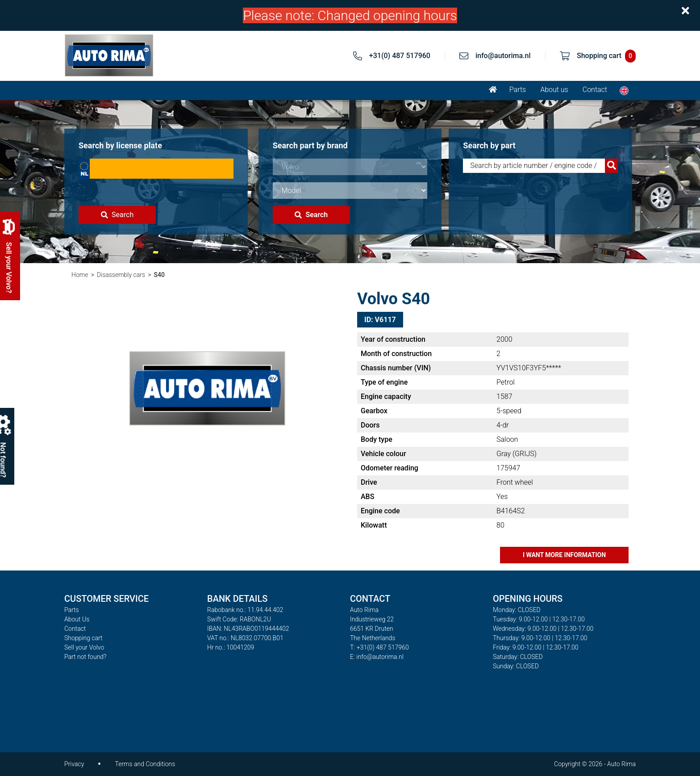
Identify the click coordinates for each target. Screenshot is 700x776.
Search (117, 215)
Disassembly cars (121, 275)
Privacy (74, 764)
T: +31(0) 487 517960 (379, 647)
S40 (159, 275)
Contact (595, 90)
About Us (77, 619)
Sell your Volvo (84, 647)
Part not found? (85, 657)
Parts (518, 90)
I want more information (564, 555)
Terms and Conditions (145, 764)
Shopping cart (83, 638)
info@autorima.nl (503, 56)
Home (80, 275)
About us (554, 90)
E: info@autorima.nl (377, 657)
